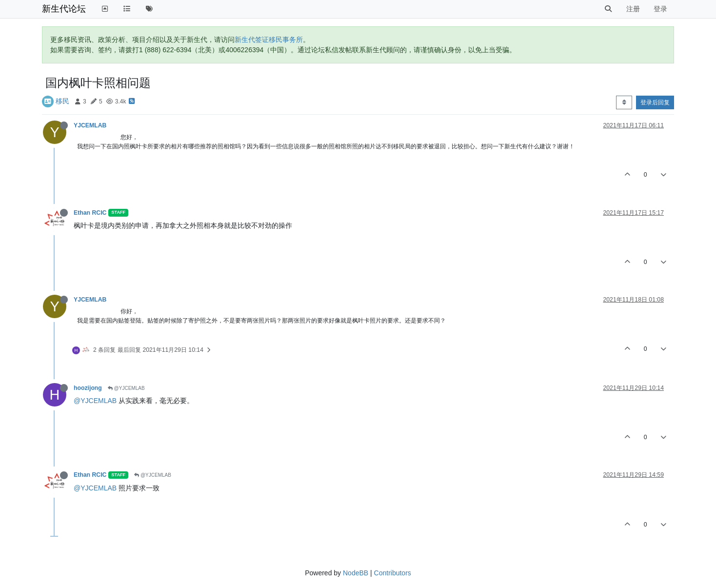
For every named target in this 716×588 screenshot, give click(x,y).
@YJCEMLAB (126, 388)
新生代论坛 (64, 9)
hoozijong (88, 388)
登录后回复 (655, 102)
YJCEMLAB (90, 125)
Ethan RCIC (90, 213)
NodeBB (356, 573)
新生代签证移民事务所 (269, 40)
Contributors (393, 573)
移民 (62, 101)
